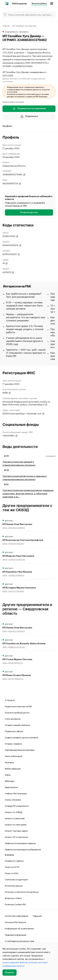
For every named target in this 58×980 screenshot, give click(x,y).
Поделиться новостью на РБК (18, 706)
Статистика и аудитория (16, 879)
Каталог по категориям (16, 824)
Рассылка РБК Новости (15, 922)
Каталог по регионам (15, 818)
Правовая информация (16, 935)
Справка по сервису (14, 861)
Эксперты (9, 762)
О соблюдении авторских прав (19, 941)
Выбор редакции (13, 768)
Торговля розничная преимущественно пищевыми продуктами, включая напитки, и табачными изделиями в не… (28, 493)
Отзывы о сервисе (13, 743)
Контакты (9, 855)
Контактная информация (16, 916)
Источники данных (14, 885)
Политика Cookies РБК (15, 904)
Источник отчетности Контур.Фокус (22, 892)
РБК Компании (19, 4)
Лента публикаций (14, 756)
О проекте (10, 700)
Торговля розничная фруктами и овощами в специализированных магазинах (25, 477)
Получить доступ (29, 212)
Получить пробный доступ (17, 712)
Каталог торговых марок (16, 831)
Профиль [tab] (7, 126)
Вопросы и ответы (13, 898)
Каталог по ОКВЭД (14, 812)
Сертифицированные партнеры (20, 750)
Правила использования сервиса (20, 843)
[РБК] (7, 3)
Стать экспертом (13, 719)
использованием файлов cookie (18, 962)
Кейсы (8, 775)
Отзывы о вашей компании (17, 725)
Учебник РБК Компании (16, 793)
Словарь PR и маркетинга (17, 806)
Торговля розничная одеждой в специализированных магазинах (19, 463)
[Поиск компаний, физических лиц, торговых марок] (29, 14)
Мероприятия (11, 787)
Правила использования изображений (23, 849)
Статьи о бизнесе (13, 799)
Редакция (37, 916)
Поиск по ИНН (12, 873)
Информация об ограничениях (19, 928)
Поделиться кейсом (14, 731)
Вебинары (10, 781)
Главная (6, 26)
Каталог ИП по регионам (16, 837)
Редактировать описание (13, 102)
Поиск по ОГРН (12, 867)
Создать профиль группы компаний (21, 737)
